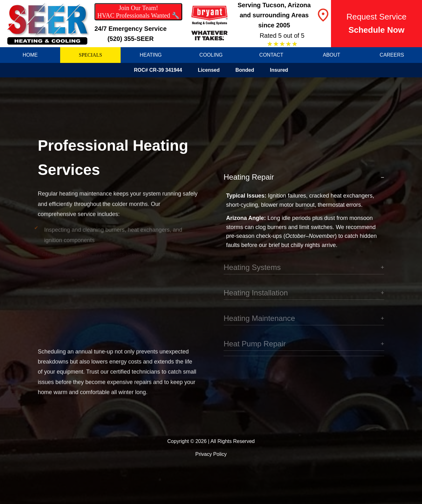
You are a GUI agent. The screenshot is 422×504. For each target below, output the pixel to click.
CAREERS (392, 55)
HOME (30, 55)
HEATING (151, 55)
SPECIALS (90, 55)
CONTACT (271, 55)
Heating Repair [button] (249, 177)
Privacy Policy (211, 454)
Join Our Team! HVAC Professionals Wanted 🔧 (138, 12)
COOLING (211, 55)
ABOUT (331, 55)
